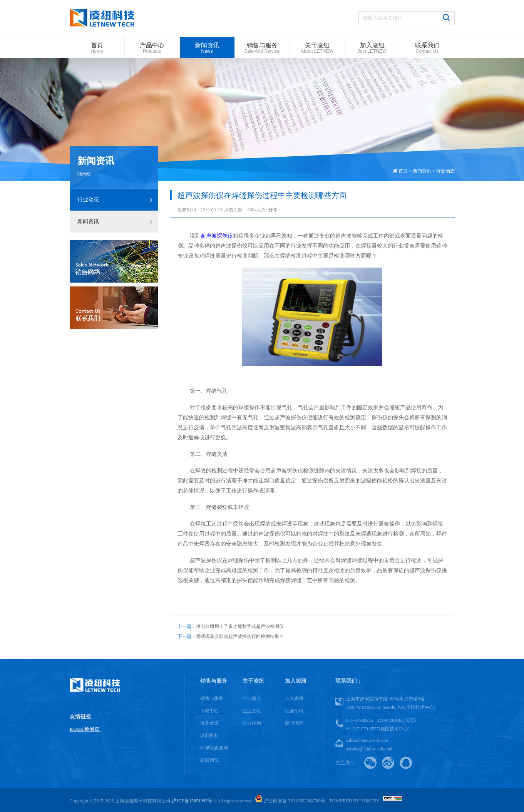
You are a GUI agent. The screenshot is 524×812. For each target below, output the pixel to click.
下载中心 (209, 711)
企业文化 (252, 711)
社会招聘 (294, 711)
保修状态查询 (214, 748)
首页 (403, 171)
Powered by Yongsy (355, 801)
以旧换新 (209, 735)
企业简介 (252, 698)
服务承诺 (209, 723)
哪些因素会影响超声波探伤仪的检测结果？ (231, 636)
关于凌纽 (253, 681)
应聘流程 (294, 723)
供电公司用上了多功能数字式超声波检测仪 (231, 626)
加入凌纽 (296, 681)
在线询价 (209, 760)
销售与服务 (214, 681)
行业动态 (88, 200)
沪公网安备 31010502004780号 (290, 801)
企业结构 (252, 723)
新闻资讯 (88, 222)
